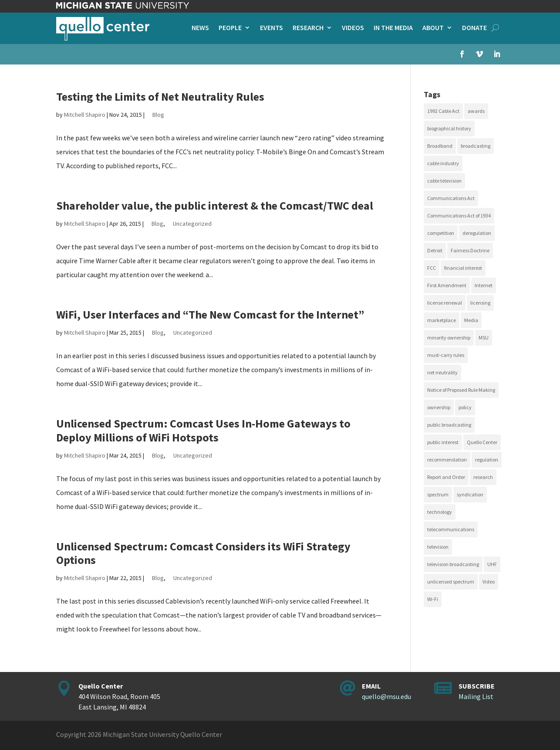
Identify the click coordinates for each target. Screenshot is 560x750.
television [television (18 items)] (438, 547)
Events (272, 28)
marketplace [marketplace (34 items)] (442, 320)
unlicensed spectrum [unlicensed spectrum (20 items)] (451, 582)
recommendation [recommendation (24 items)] (447, 460)
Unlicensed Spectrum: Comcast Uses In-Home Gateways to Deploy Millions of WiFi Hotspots (203, 430)
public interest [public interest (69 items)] (443, 442)
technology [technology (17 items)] (440, 512)
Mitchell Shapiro (85, 115)
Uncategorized (192, 224)
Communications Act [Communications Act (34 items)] (451, 198)
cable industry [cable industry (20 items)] (443, 163)
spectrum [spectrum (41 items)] (438, 494)
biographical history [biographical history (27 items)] (449, 128)
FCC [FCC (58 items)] (432, 268)
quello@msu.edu (386, 696)
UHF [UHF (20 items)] (492, 564)
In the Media (393, 28)
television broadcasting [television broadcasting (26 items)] (453, 564)
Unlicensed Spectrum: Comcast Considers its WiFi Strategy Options (203, 553)
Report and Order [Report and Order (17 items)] (446, 477)
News (200, 28)
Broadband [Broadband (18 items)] (440, 146)
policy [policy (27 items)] (465, 407)
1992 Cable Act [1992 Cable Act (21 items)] (443, 111)
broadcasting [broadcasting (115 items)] (476, 146)
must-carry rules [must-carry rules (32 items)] (446, 355)
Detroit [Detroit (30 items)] (435, 250)
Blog (158, 115)
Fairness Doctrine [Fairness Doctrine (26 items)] (470, 250)
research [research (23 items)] (483, 477)
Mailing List (476, 696)
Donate (474, 28)
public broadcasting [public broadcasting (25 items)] (449, 425)
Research (308, 28)
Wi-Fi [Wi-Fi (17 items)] (433, 599)
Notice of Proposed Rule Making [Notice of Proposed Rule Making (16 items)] (461, 390)
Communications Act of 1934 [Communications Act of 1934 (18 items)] (459, 215)
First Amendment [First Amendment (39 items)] (447, 285)
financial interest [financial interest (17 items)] (463, 268)
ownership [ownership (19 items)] (439, 407)
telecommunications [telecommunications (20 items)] (451, 529)
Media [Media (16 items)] (471, 320)
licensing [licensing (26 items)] (480, 303)
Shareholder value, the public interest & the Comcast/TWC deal (215, 205)
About (433, 28)
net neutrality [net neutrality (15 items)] (442, 372)
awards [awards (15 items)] (476, 111)
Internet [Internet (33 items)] (484, 285)
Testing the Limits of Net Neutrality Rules (160, 97)
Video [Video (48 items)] (489, 582)
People (230, 28)
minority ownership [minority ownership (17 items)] (449, 338)
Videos (353, 28)
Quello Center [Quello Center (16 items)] (482, 442)
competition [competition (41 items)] (441, 233)
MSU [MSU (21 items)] (484, 338)
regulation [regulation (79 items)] (487, 460)
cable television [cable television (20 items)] (444, 181)
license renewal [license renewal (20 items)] (445, 303)
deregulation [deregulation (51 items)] (477, 233)
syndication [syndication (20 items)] (470, 494)
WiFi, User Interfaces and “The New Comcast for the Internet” (210, 314)
